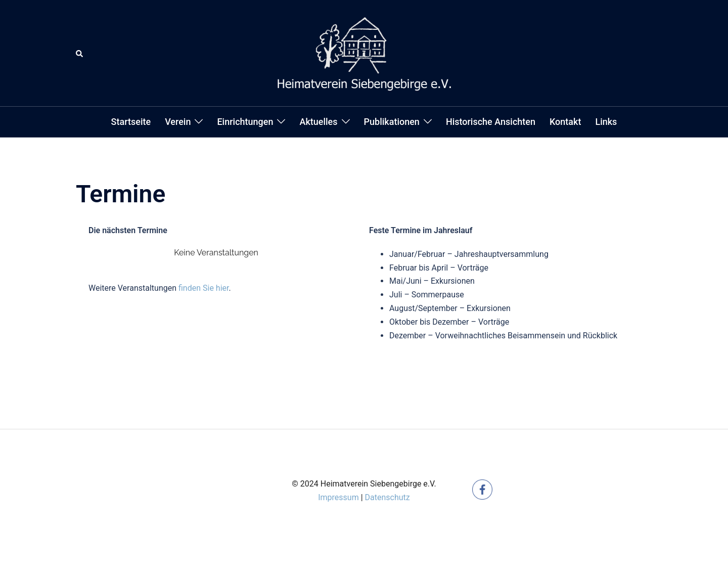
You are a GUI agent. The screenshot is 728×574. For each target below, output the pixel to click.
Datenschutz (388, 497)
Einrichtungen (245, 122)
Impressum (338, 497)
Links (606, 122)
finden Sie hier (204, 288)
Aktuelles (318, 122)
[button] (80, 53)
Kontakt (565, 122)
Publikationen (392, 122)
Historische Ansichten (491, 122)
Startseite (131, 122)
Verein (178, 122)
